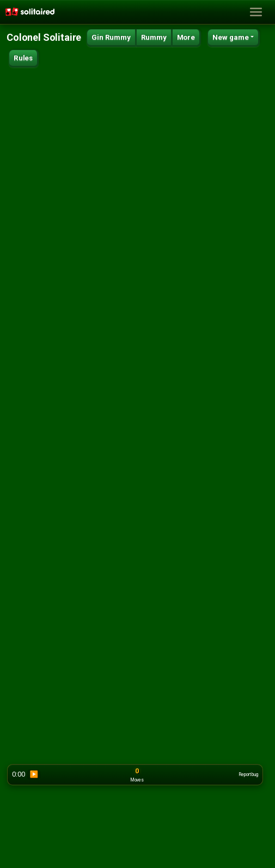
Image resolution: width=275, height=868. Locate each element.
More (186, 37)
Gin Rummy (111, 37)
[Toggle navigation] (256, 12)
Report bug (248, 774)
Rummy (154, 37)
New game (231, 37)
